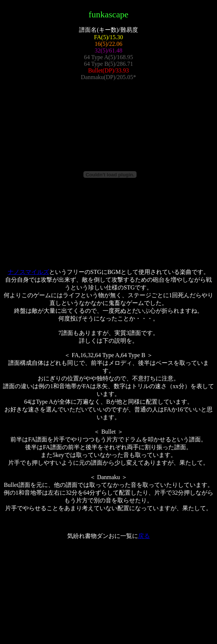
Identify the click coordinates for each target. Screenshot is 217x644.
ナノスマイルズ (28, 272)
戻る (144, 536)
